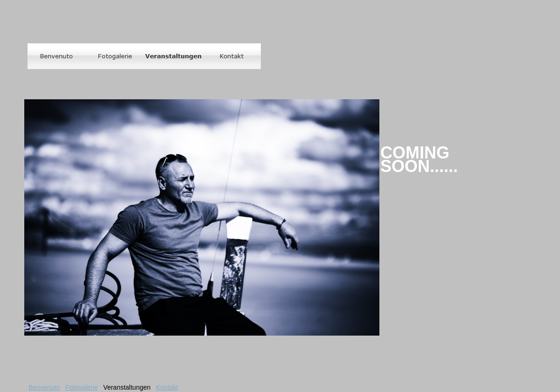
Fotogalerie (82, 387)
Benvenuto (44, 387)
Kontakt (167, 387)
